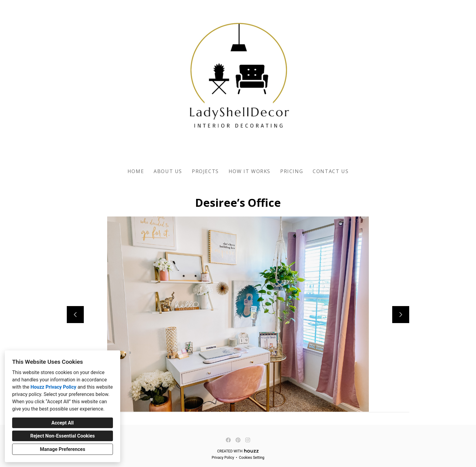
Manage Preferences (62, 449)
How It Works (250, 171)
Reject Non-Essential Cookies (63, 436)
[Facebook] (228, 440)
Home (136, 171)
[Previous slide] (75, 315)
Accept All (63, 423)
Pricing (292, 171)
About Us (168, 171)
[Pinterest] (238, 440)
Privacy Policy (223, 458)
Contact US (331, 171)
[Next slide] (401, 315)
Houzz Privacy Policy (53, 387)
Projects (205, 171)
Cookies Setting (252, 458)
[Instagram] (248, 440)
